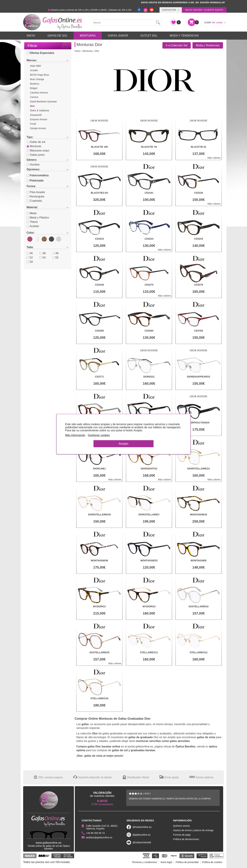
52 (30, 258)
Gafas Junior (118, 36)
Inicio (31, 36)
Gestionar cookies (99, 435)
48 (43, 253)
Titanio (32, 222)
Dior (32, 106)
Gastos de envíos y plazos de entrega (193, 830)
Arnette (34, 70)
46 (30, 253)
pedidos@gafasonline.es (99, 837)
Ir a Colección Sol (177, 45)
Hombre (33, 165)
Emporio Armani (39, 119)
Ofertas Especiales (40, 53)
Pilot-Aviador (36, 192)
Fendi (33, 124)
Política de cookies (212, 862)
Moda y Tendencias (184, 36)
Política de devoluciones (186, 839)
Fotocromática (38, 175)
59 (30, 262)
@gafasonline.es (142, 835)
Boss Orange (37, 79)
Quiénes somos (181, 826)
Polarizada (35, 181)
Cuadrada (34, 201)
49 (55, 253)
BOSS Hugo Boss (40, 75)
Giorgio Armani (38, 128)
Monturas (88, 36)
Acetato (33, 226)
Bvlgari (34, 88)
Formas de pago (182, 835)
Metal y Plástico (38, 218)
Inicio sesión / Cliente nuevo (204, 10)
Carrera (34, 97)
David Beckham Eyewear (43, 102)
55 (55, 258)
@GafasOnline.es (142, 827)
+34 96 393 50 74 (95, 833)
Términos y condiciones (144, 862)
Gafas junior (36, 155)
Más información (75, 435)
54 (43, 258)
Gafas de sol (36, 142)
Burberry (35, 84)
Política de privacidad (187, 862)
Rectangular (36, 196)
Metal (31, 213)
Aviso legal (166, 862)
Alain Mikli (35, 66)
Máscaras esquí (38, 150)
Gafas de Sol (57, 36)
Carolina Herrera (39, 93)
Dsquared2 (36, 115)
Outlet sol (149, 36)
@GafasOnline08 (142, 842)
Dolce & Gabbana (40, 110)
